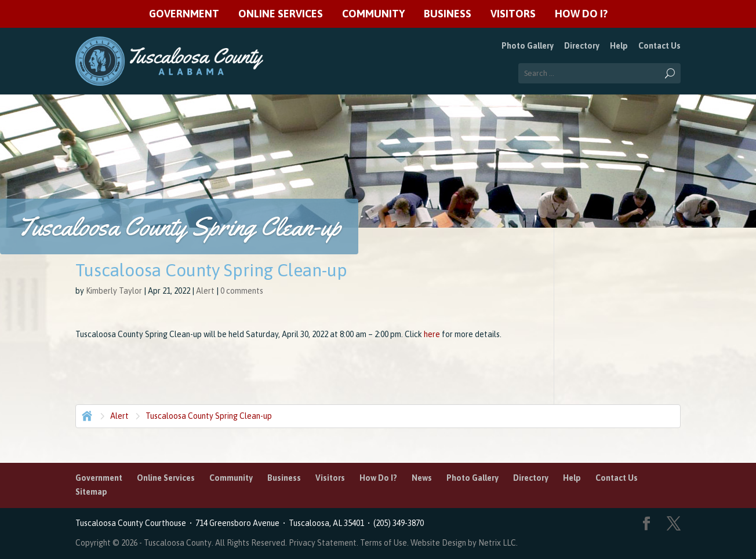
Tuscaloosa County (178, 543)
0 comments (242, 291)
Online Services (281, 14)
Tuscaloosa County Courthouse (132, 523)
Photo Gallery (528, 46)
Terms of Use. (385, 543)
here (432, 334)
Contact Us (659, 46)
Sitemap (91, 492)
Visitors (513, 14)
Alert (205, 291)
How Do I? (581, 14)
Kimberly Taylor (114, 291)
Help (619, 46)
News (422, 478)
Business (448, 14)
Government (184, 14)
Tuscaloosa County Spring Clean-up (209, 416)
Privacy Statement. (324, 543)
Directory (582, 46)
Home (86, 415)
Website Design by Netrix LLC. (464, 543)
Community (373, 14)
